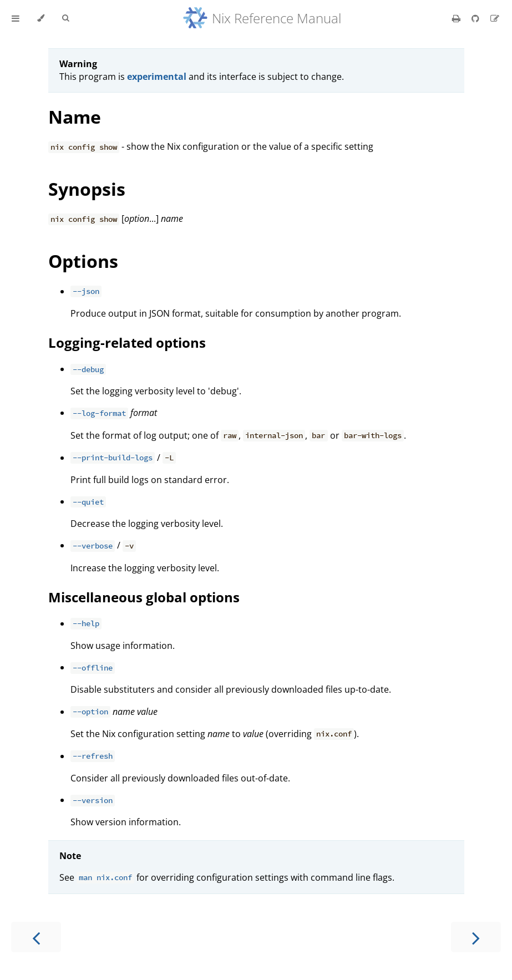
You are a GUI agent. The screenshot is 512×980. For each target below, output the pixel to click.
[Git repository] (476, 18)
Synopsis (87, 189)
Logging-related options (127, 342)
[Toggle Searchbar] (65, 18)
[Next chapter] (476, 937)
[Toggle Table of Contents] (16, 18)
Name (75, 117)
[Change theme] (41, 18)
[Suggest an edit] (495, 18)
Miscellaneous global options (144, 597)
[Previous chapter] (36, 937)
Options (83, 261)
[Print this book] (457, 18)
